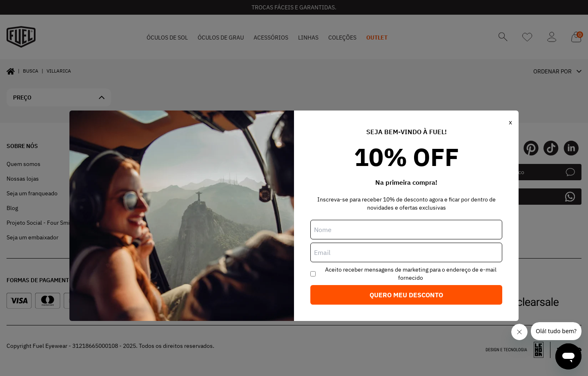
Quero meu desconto (406, 295)
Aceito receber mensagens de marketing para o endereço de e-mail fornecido (411, 274)
